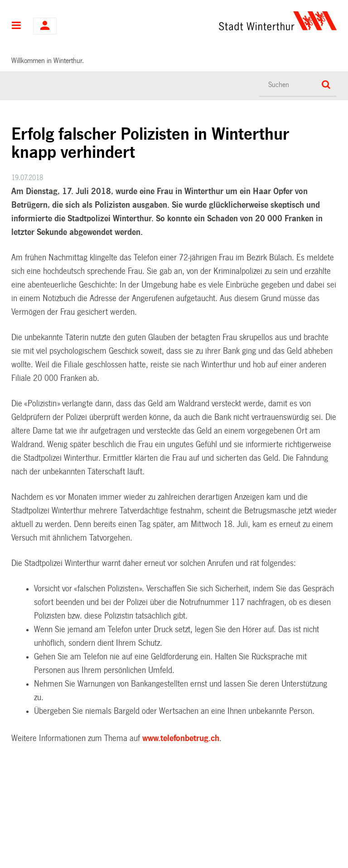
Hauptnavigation (17, 26)
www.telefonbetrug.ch (181, 738)
